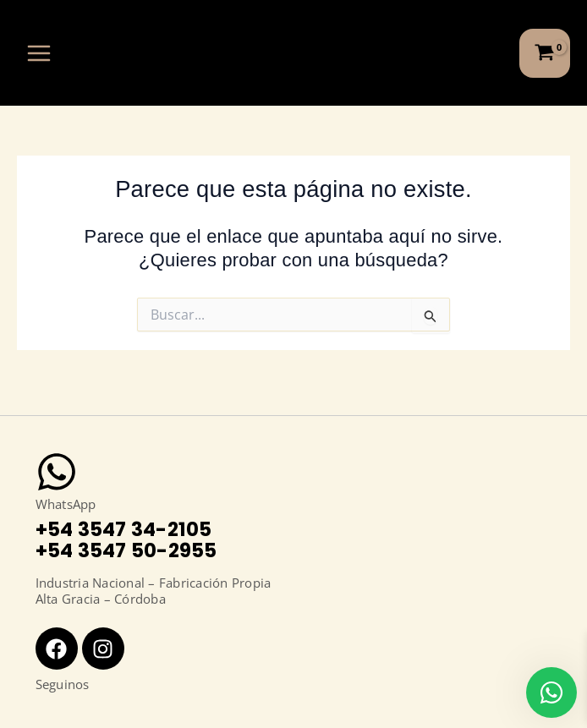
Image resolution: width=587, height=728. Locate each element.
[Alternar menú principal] (39, 52)
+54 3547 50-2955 (126, 550)
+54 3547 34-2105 (124, 529)
